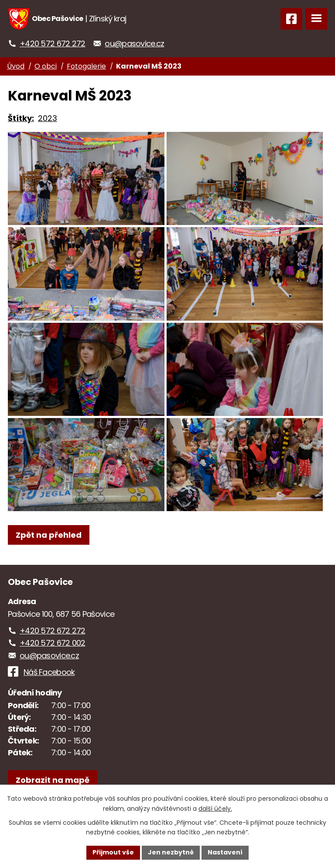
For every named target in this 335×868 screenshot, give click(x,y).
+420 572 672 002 (52, 655)
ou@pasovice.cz (134, 43)
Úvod (16, 66)
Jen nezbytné (171, 852)
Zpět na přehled (49, 547)
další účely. (215, 809)
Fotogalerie (86, 66)
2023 (48, 118)
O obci (46, 66)
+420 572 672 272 (52, 43)
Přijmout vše (113, 852)
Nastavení (225, 852)
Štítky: (21, 118)
